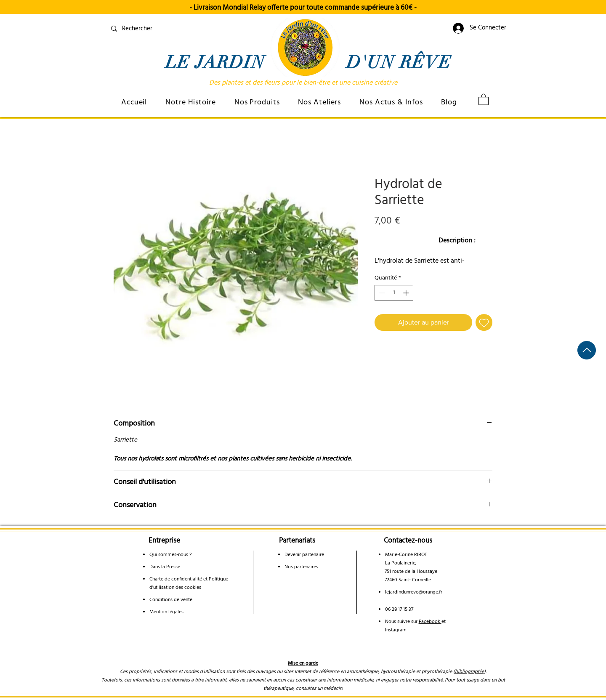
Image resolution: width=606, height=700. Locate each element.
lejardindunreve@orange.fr (414, 592)
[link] (484, 99)
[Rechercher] (169, 29)
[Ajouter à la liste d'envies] (484, 322)
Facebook (430, 622)
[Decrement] (381, 293)
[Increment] (407, 293)
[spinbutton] (394, 293)
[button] (191, 102)
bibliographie (469, 672)
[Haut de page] (587, 350)
